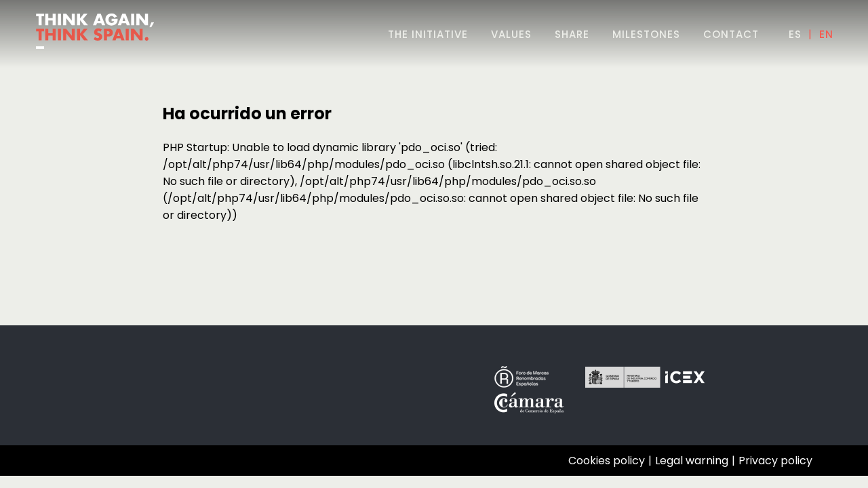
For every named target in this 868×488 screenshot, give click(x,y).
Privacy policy (775, 461)
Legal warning (692, 461)
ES (795, 34)
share (572, 34)
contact (731, 34)
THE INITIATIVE (428, 34)
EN (826, 34)
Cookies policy (607, 461)
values (511, 34)
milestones (646, 34)
